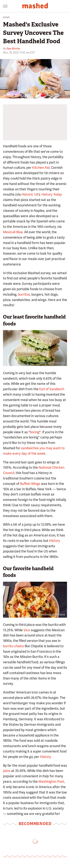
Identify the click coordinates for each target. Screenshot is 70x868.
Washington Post (51, 781)
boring (35, 432)
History (55, 541)
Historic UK (30, 194)
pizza (7, 771)
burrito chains (13, 646)
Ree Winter (13, 49)
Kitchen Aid (41, 168)
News (6, 17)
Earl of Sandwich (52, 389)
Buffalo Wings (30, 484)
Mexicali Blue (13, 232)
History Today (52, 194)
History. (46, 757)
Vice (27, 630)
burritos (24, 294)
